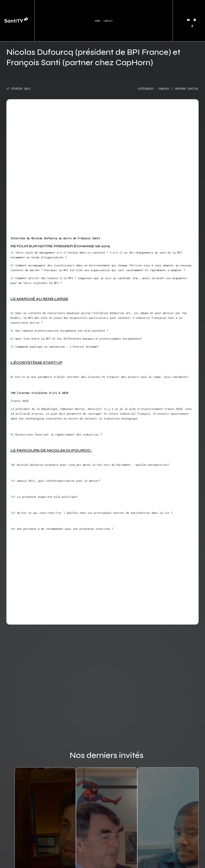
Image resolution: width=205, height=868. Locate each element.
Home (98, 21)
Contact (108, 21)
